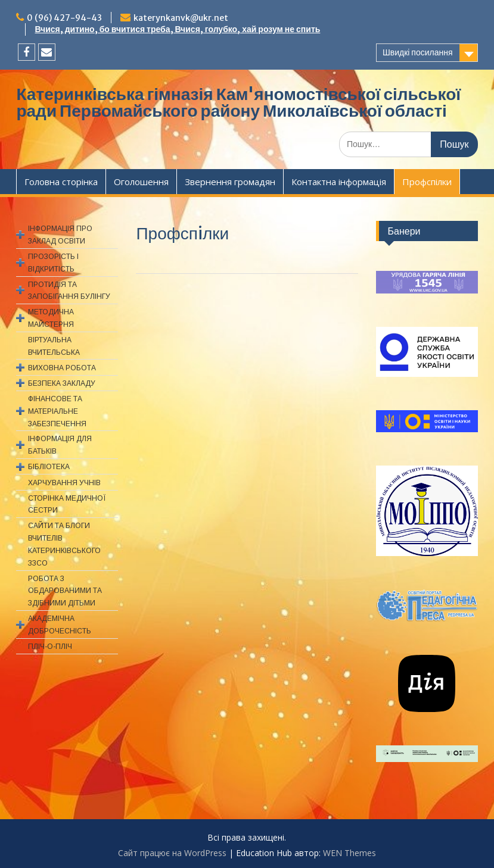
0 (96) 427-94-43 (64, 18)
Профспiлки (427, 182)
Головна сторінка (61, 182)
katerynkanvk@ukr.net (181, 18)
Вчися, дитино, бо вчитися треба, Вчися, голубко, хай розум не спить (177, 29)
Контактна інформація (339, 182)
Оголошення (141, 182)
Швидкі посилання (418, 52)
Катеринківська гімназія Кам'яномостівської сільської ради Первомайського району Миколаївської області (238, 102)
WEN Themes (349, 853)
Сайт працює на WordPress (172, 853)
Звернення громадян (230, 182)
